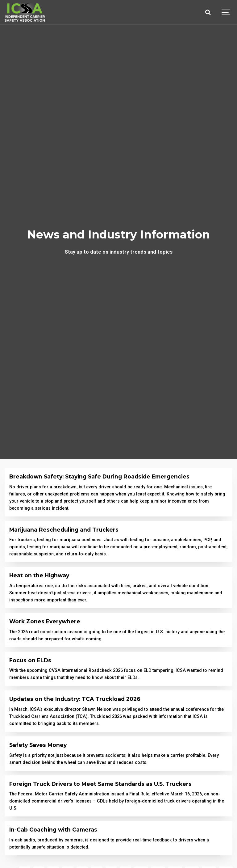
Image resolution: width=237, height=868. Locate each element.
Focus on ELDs (30, 660)
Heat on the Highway (39, 575)
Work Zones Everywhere (45, 621)
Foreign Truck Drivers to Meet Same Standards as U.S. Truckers (100, 784)
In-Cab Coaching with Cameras (53, 830)
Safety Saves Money (38, 745)
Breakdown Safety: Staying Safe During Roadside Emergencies (99, 476)
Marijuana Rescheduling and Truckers (64, 530)
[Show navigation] (226, 12)
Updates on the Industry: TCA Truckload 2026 (75, 699)
